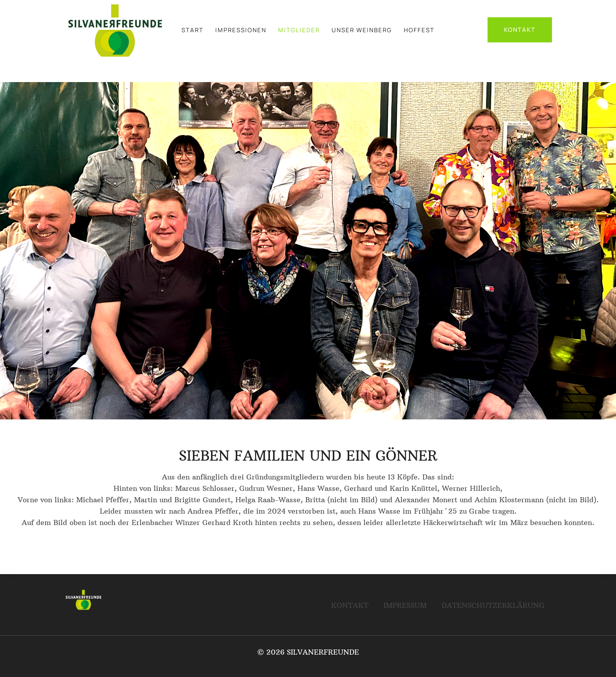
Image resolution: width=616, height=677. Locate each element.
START (192, 30)
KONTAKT (520, 30)
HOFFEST (419, 30)
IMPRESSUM (405, 605)
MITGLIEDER (299, 30)
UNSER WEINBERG (362, 30)
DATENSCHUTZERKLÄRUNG (493, 605)
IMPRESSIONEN (241, 30)
